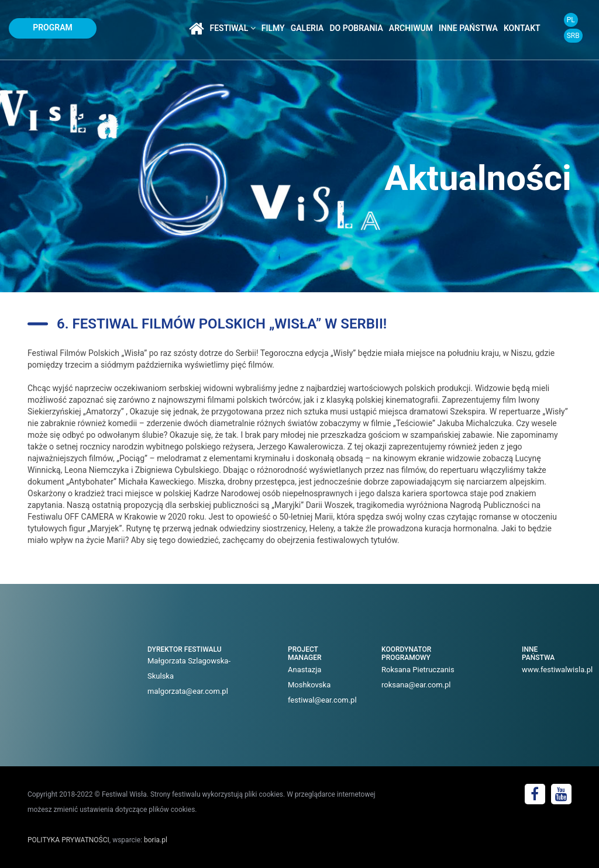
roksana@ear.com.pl (416, 685)
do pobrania (356, 28)
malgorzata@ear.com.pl (188, 691)
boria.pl (156, 840)
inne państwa (468, 28)
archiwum (411, 28)
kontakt (522, 28)
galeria (307, 28)
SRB (573, 36)
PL (571, 20)
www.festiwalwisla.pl (557, 670)
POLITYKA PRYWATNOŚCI (68, 840)
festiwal (233, 28)
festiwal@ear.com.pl (322, 700)
